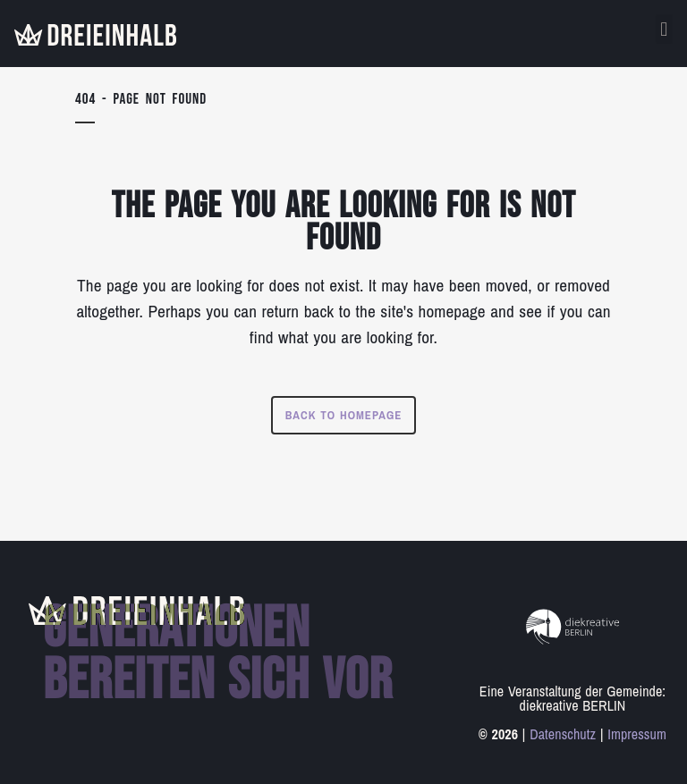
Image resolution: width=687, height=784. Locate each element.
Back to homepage (344, 415)
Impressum (637, 734)
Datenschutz (563, 734)
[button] (664, 29)
